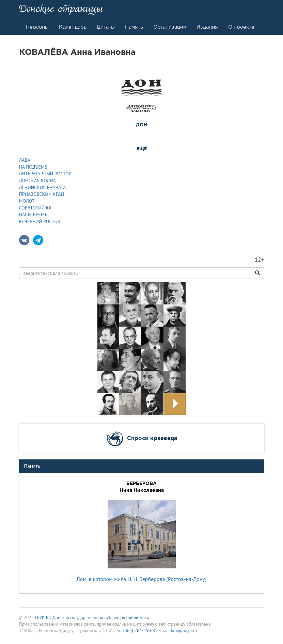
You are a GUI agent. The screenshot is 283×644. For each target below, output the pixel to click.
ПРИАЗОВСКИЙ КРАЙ (42, 194)
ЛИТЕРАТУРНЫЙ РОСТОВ (45, 174)
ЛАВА (25, 160)
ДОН (142, 125)
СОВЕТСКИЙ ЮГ (36, 208)
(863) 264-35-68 (139, 630)
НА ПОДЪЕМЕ (33, 167)
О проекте (241, 27)
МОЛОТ (27, 201)
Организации (170, 27)
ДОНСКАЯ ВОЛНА (37, 180)
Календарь (73, 27)
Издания (207, 27)
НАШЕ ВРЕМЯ (33, 215)
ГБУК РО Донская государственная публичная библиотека (92, 617)
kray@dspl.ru (184, 630)
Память (134, 27)
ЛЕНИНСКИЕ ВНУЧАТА (43, 187)
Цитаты (106, 27)
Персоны (37, 27)
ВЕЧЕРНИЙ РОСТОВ (40, 221)
